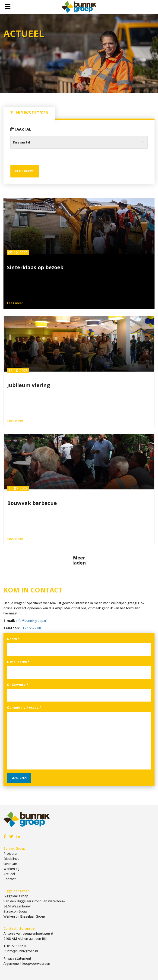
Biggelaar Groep (16, 896)
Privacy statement (17, 958)
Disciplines (11, 859)
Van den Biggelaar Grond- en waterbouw (34, 901)
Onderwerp (18, 685)
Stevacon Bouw (15, 911)
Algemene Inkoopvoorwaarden (27, 963)
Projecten (11, 853)
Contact (10, 879)
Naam (13, 639)
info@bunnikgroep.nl (31, 621)
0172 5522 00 (31, 628)
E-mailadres (18, 662)
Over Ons (11, 864)
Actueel (9, 874)
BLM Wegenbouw (17, 906)
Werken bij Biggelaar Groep (24, 916)
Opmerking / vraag (24, 707)
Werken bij (11, 869)
